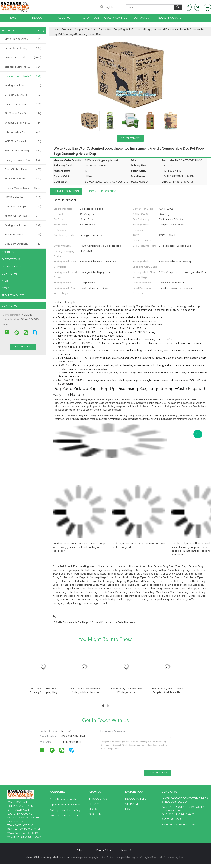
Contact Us (141, 18)
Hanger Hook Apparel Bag (23, 207)
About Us (64, 18)
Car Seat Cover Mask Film (23, 95)
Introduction (98, 799)
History (94, 804)
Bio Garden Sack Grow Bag (23, 114)
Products (39, 18)
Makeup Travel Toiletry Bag (23, 58)
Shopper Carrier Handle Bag (23, 123)
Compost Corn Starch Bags (23, 76)
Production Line (136, 799)
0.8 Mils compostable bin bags (71, 622)
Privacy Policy (104, 850)
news (5, 281)
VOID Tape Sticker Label (23, 141)
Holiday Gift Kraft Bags (23, 151)
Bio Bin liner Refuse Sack (23, 179)
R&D (128, 809)
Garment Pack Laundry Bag (23, 104)
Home (13, 18)
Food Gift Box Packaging (23, 169)
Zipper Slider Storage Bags (23, 48)
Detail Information (66, 191)
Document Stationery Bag (23, 244)
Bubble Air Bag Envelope (23, 216)
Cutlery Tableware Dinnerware (23, 160)
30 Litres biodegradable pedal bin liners (113, 622)
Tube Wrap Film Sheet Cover (23, 132)
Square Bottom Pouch (23, 235)
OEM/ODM (131, 804)
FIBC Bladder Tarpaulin (23, 197)
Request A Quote (170, 18)
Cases (6, 288)
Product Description (103, 191)
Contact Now (130, 138)
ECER (182, 857)
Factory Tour (90, 18)
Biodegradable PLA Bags (23, 225)
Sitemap (82, 850)
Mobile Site (128, 850)
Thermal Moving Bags (23, 188)
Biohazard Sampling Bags (23, 67)
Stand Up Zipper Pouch (23, 39)
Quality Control (116, 18)
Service (94, 809)
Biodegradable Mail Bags (23, 86)
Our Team (95, 814)
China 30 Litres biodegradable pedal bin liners (51, 857)
